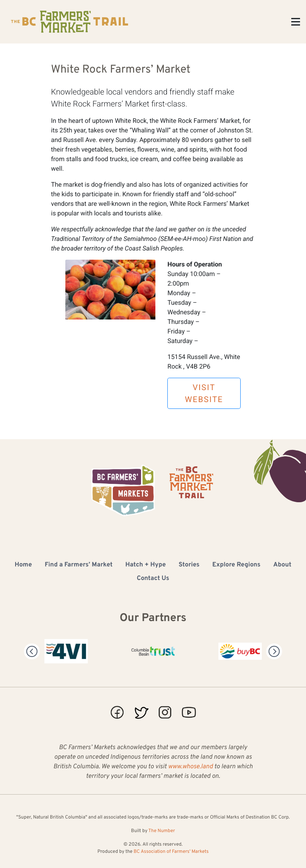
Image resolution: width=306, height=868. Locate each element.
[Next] (274, 651)
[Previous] (32, 651)
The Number (162, 831)
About (282, 565)
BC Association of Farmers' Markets (171, 852)
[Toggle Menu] (296, 22)
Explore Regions (236, 565)
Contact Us (153, 579)
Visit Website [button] (204, 393)
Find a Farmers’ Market (78, 565)
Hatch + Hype (146, 565)
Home (23, 565)
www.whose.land (190, 767)
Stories (189, 565)
